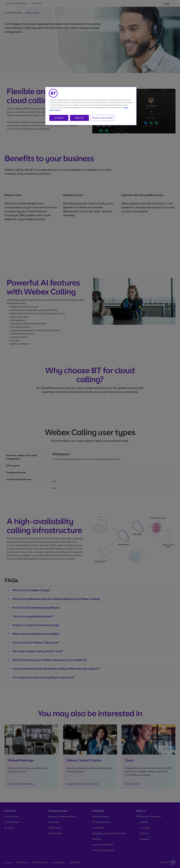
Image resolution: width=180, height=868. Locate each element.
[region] (91, 106)
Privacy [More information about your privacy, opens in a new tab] (58, 110)
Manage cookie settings (102, 118)
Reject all (79, 118)
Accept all (59, 118)
